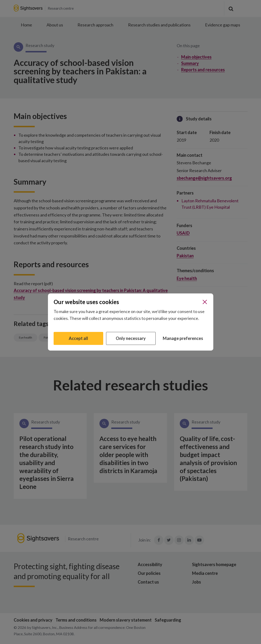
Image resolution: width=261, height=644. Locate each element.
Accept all (78, 338)
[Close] (205, 302)
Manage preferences (183, 338)
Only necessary (131, 338)
